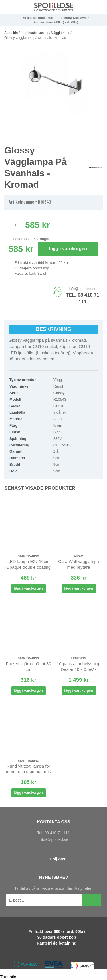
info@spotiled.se (82, 289)
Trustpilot (9, 977)
